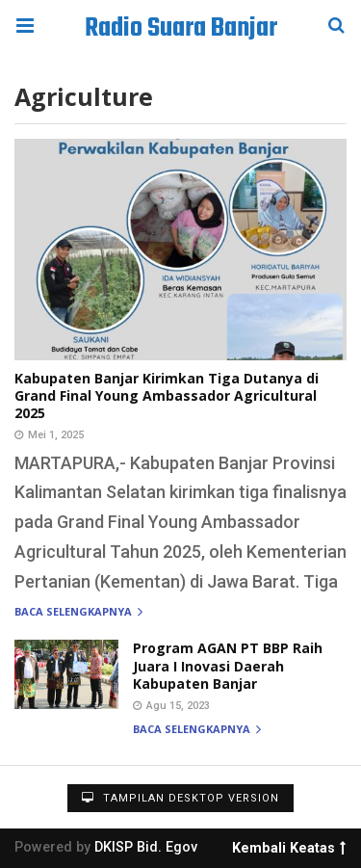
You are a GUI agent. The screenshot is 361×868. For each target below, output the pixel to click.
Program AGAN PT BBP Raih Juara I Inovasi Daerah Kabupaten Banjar (228, 665)
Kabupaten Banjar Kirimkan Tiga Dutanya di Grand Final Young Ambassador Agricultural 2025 (167, 395)
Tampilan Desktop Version (180, 798)
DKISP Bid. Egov (146, 847)
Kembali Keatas (289, 845)
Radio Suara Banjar (181, 28)
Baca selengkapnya (78, 612)
